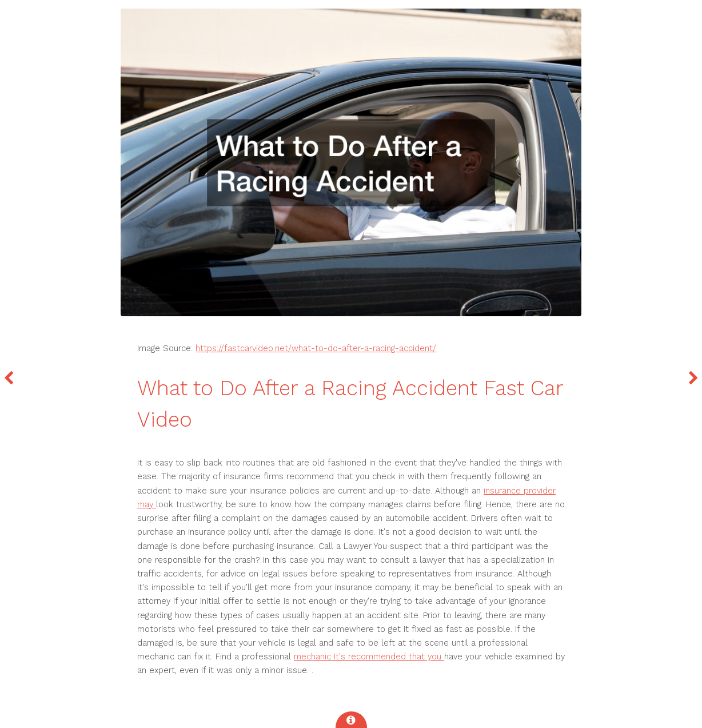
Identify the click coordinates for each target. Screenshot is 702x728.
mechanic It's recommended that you (369, 657)
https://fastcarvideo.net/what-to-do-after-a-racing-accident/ (316, 348)
